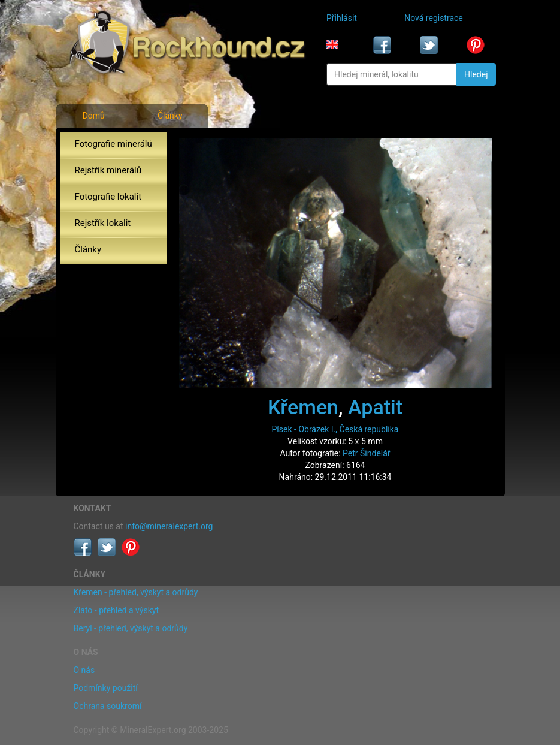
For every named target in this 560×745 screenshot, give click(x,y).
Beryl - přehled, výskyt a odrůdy (131, 628)
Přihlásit (342, 18)
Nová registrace (434, 18)
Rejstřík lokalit (103, 223)
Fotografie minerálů (113, 144)
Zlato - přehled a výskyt (116, 610)
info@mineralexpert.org (169, 526)
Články (170, 116)
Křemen (303, 407)
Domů (94, 116)
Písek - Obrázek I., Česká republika (335, 429)
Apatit (375, 407)
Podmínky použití (106, 688)
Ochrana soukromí (108, 706)
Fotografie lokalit (108, 197)
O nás (84, 670)
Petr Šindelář (367, 453)
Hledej (476, 74)
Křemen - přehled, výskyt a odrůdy (136, 592)
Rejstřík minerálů (108, 170)
